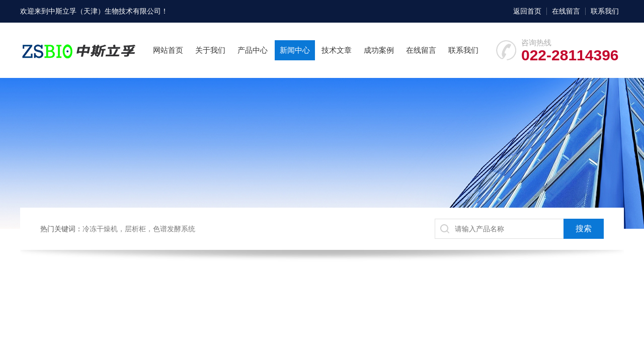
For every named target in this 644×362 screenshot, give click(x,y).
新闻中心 (295, 50)
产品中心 (253, 50)
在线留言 (566, 11)
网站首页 (168, 50)
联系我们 (605, 11)
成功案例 (379, 50)
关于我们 (210, 50)
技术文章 (337, 50)
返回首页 (527, 11)
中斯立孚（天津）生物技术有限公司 (105, 11)
